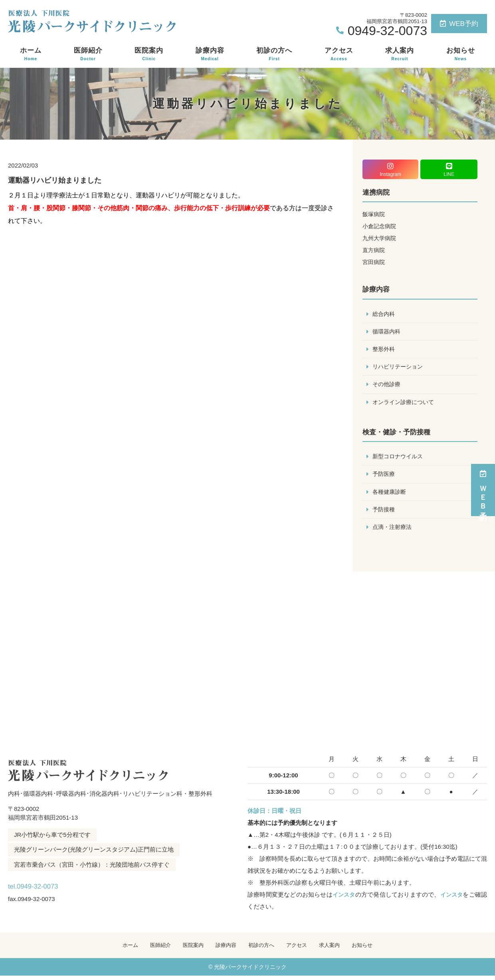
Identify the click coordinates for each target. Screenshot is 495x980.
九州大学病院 (380, 238)
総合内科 (384, 314)
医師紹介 (88, 54)
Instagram (390, 170)
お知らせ (461, 54)
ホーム (31, 54)
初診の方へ (274, 54)
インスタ (343, 898)
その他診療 (387, 386)
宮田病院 (374, 262)
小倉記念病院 (380, 226)
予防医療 (384, 476)
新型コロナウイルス (399, 458)
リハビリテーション (399, 368)
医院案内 (149, 54)
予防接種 (384, 512)
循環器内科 (387, 332)
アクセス (339, 54)
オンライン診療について (405, 404)
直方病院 (374, 250)
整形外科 (384, 350)
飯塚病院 (374, 214)
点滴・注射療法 (393, 530)
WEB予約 (459, 24)
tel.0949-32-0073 (59, 887)
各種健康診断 (390, 494)
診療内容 (210, 54)
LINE (449, 170)
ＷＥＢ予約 (483, 490)
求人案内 (400, 54)
